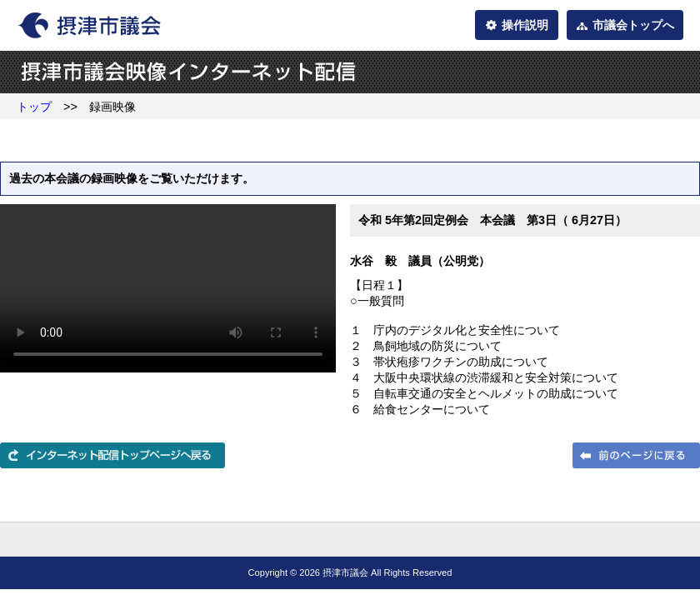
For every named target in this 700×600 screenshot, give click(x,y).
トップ (34, 107)
